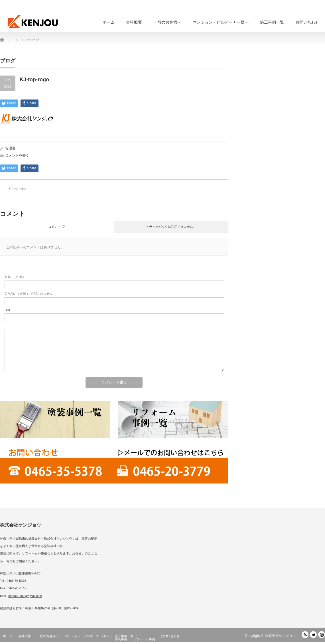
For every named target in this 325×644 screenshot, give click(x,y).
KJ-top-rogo (18, 189)
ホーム (109, 22)
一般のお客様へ (167, 22)
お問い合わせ (307, 22)
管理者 (10, 148)
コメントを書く (17, 155)
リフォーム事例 (144, 639)
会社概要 (134, 22)
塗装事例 (121, 639)
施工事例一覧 (272, 22)
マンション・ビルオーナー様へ (221, 22)
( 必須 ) (14, 277)
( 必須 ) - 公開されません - (30, 294)
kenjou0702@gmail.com (25, 596)
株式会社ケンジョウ (281, 636)
